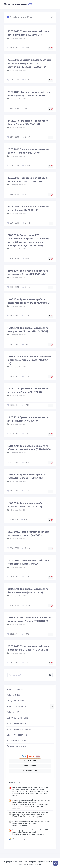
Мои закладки (30, 761)
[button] (30, 17)
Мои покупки (30, 766)
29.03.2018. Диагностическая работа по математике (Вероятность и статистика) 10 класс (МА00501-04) (29, 63)
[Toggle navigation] (53, 4)
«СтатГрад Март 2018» (19, 38)
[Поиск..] (28, 675)
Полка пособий (30, 771)
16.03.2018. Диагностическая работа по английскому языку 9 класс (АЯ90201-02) (29, 360)
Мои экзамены (18, 4)
